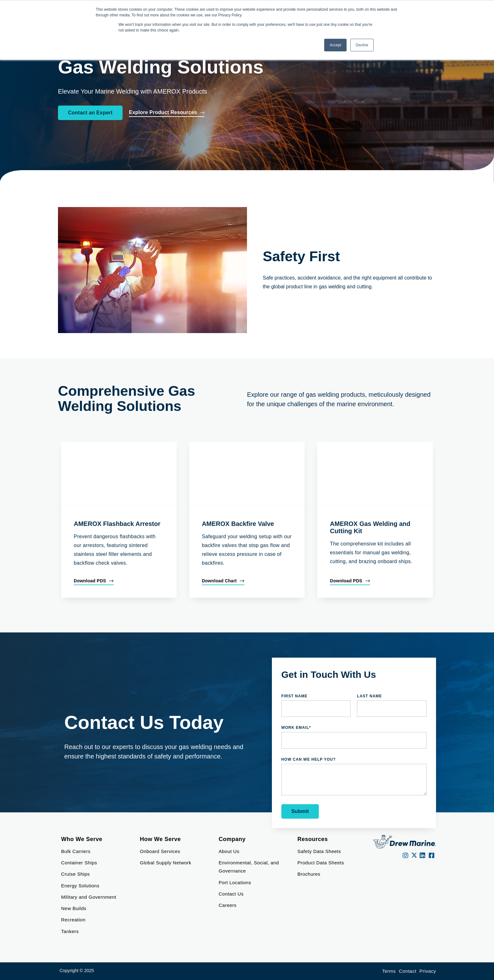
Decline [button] (362, 45)
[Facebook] (432, 856)
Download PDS (90, 581)
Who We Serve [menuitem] (82, 839)
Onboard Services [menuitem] (160, 851)
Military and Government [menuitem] (89, 897)
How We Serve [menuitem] (160, 839)
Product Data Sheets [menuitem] (321, 863)
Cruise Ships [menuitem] (75, 874)
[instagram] (406, 856)
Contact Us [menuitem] (231, 894)
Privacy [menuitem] (428, 971)
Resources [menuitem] (313, 839)
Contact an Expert (90, 113)
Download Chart (219, 581)
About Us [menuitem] (229, 851)
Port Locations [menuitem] (235, 882)
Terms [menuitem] (389, 971)
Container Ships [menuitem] (79, 863)
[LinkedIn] (423, 856)
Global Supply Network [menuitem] (166, 863)
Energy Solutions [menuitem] (80, 886)
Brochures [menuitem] (309, 874)
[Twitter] (414, 856)
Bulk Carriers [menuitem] (76, 851)
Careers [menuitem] (228, 905)
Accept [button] (335, 45)
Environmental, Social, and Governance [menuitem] (250, 867)
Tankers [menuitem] (70, 931)
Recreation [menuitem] (73, 920)
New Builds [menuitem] (74, 908)
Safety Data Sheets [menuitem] (319, 851)
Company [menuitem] (232, 839)
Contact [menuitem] (408, 971)
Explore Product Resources (163, 112)
